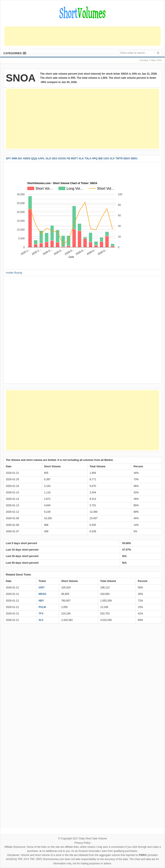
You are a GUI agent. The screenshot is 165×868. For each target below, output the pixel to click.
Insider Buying (14, 273)
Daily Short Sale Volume (93, 839)
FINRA (143, 855)
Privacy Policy (83, 843)
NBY (41, 601)
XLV (41, 620)
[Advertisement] (82, 36)
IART (41, 588)
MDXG (42, 594)
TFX (41, 614)
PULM (42, 607)
